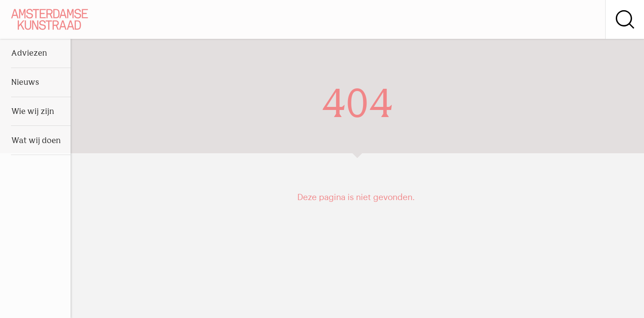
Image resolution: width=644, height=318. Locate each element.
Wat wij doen (36, 141)
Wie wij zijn (33, 112)
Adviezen (29, 54)
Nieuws (25, 83)
